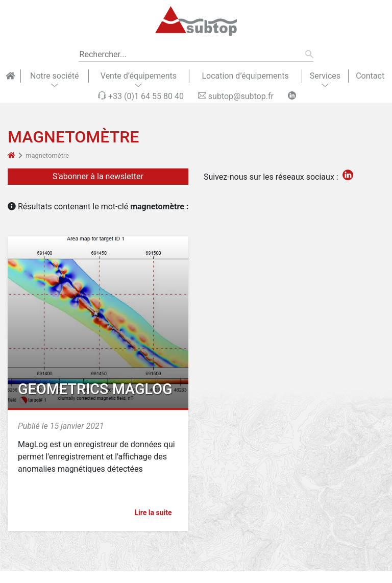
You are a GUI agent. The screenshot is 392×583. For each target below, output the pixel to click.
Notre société (54, 76)
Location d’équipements (245, 76)
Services (325, 76)
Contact (370, 76)
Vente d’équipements (139, 76)
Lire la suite (157, 513)
